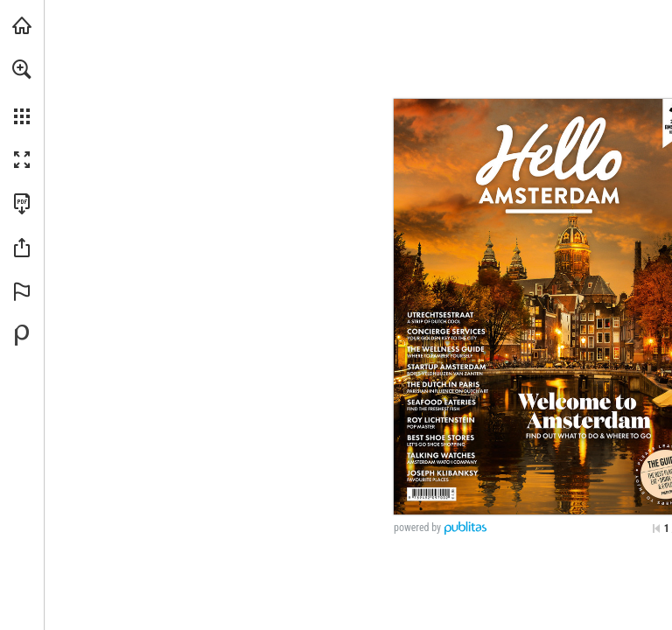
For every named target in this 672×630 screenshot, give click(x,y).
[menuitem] (22, 92)
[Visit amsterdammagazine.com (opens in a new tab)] (22, 25)
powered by (417, 528)
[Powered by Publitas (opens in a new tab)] (22, 335)
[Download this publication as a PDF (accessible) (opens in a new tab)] (22, 204)
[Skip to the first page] (656, 528)
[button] (22, 69)
